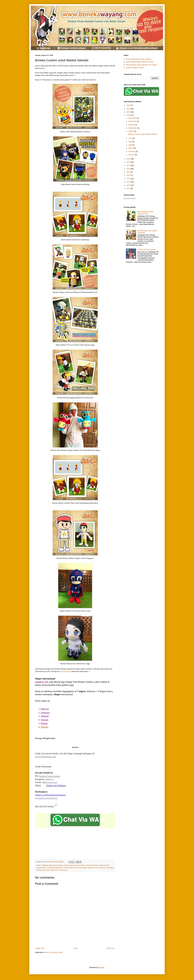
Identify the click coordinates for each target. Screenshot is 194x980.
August (131, 131)
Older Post (111, 948)
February (132, 151)
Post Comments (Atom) (54, 952)
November (133, 121)
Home (76, 948)
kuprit (96, 865)
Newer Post (40, 948)
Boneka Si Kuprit (130, 198)
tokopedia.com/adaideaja (46, 798)
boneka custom (68, 865)
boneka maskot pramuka (147, 250)
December (133, 118)
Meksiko (45, 727)
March (131, 148)
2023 (129, 112)
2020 (129, 162)
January (132, 155)
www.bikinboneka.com (45, 757)
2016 (129, 175)
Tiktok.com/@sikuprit (56, 786)
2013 (129, 185)
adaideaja (49, 779)
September (133, 128)
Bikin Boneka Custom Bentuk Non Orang (141, 65)
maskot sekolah (104, 865)
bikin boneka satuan (56, 865)
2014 (129, 182)
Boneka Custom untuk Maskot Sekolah (143, 134)
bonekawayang (65, 671)
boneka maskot (80, 865)
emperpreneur (51, 782)
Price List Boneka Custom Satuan (139, 59)
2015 (129, 179)
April (130, 145)
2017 (129, 172)
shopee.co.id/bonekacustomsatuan (50, 795)
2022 (129, 115)
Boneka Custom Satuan (49, 776)
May (130, 142)
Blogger (101, 967)
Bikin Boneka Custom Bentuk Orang (139, 62)
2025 (129, 105)
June (130, 138)
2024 (129, 109)
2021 (129, 159)
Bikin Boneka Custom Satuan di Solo (146, 213)
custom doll (89, 865)
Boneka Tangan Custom (135, 68)
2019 (129, 165)
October (132, 125)
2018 (129, 169)
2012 (129, 188)
